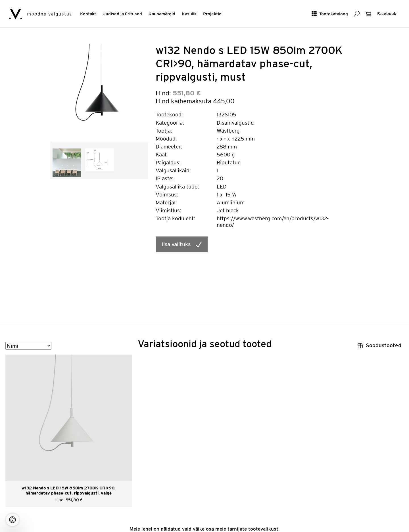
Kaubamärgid (162, 14)
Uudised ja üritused (122, 14)
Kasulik (189, 14)
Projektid (212, 14)
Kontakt (88, 14)
